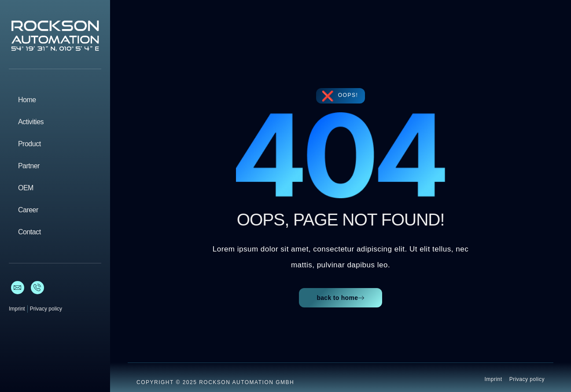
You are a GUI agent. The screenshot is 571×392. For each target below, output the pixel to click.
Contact (29, 232)
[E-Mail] (18, 288)
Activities (31, 122)
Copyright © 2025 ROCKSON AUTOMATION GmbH (215, 382)
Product (29, 144)
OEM (26, 188)
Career (28, 210)
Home (27, 100)
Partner (29, 166)
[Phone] (37, 288)
